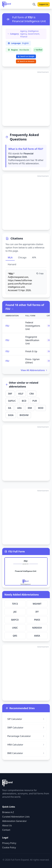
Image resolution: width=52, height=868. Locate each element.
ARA (19, 408)
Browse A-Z (8, 812)
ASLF (21, 394)
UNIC (15, 628)
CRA (32, 394)
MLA (10, 257)
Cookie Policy (9, 847)
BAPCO (15, 620)
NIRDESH (37, 628)
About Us (7, 825)
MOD (41, 408)
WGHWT (37, 604)
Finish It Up (31, 351)
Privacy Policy (9, 843)
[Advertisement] (26, 98)
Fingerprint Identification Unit (32, 340)
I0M (30, 408)
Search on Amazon (26, 61)
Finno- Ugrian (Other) (32, 361)
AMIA (37, 636)
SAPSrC (12, 401)
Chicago (22, 257)
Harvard (12, 264)
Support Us (44, 4)
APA (34, 257)
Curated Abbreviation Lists (16, 817)
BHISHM (24, 415)
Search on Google (26, 56)
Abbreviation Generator (14, 821)
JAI (15, 612)
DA (10, 408)
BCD (24, 401)
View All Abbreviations (34, 370)
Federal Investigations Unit (33, 326)
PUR (35, 401)
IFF (37, 612)
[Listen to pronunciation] (8, 19)
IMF (10, 394)
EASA (11, 415)
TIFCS (15, 604)
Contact (6, 830)
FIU (7, 326)
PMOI (37, 620)
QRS (15, 636)
